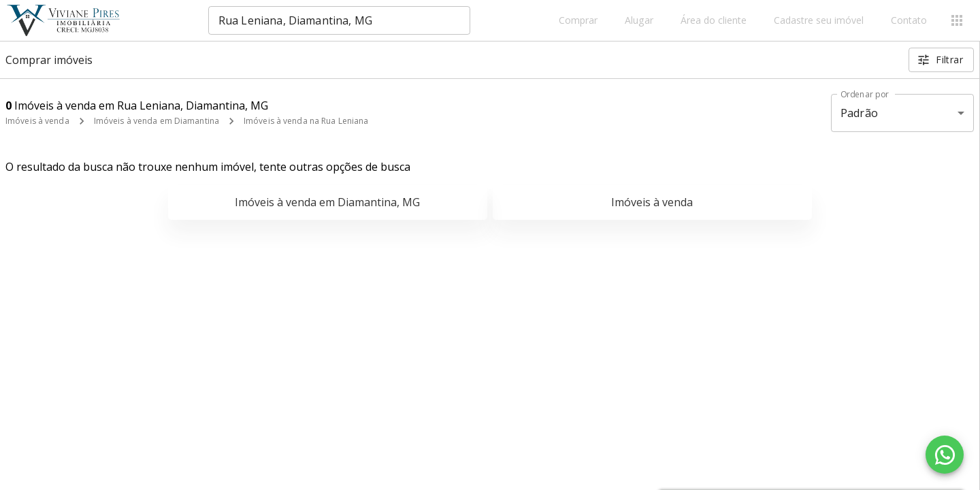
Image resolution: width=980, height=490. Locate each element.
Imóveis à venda (37, 121)
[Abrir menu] (957, 20)
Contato (909, 21)
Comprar (578, 21)
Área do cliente (714, 21)
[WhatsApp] (945, 455)
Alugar (639, 21)
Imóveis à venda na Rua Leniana (306, 121)
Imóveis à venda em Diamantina (157, 121)
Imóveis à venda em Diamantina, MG (327, 202)
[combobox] (339, 20)
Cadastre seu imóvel (819, 21)
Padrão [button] (859, 113)
